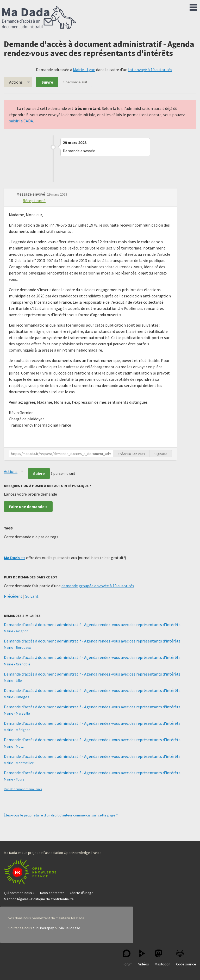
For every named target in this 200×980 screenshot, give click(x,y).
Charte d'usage (82, 893)
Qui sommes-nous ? (19, 893)
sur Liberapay (43, 928)
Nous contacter (52, 893)
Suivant (32, 596)
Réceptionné (34, 201)
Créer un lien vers (131, 454)
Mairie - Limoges (17, 697)
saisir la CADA (21, 121)
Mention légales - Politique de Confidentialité (39, 899)
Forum (128, 958)
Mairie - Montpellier (19, 763)
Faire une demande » (28, 507)
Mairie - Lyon (84, 70)
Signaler (161, 454)
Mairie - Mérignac (17, 730)
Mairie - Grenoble (17, 664)
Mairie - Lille (13, 681)
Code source (186, 958)
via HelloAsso (70, 928)
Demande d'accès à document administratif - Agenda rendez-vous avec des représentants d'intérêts (92, 625)
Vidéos (144, 958)
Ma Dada (39, 18)
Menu (193, 6)
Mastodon (162, 958)
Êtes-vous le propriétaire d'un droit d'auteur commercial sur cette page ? (61, 815)
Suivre (47, 82)
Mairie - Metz (14, 746)
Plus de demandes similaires (23, 789)
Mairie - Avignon (16, 631)
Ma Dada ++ (15, 558)
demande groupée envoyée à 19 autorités (98, 586)
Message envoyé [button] (31, 194)
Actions (16, 82)
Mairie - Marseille (17, 713)
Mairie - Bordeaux (17, 647)
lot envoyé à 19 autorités (150, 70)
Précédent (13, 596)
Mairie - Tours (14, 779)
